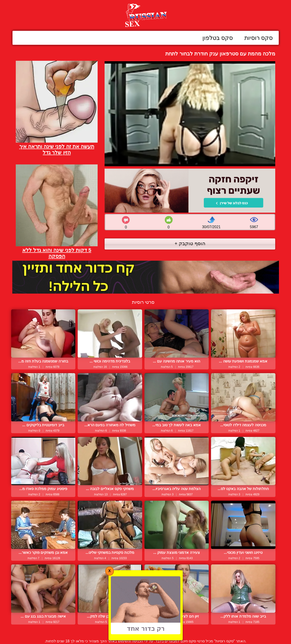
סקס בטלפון (218, 38)
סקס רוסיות (259, 38)
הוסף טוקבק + (190, 243)
